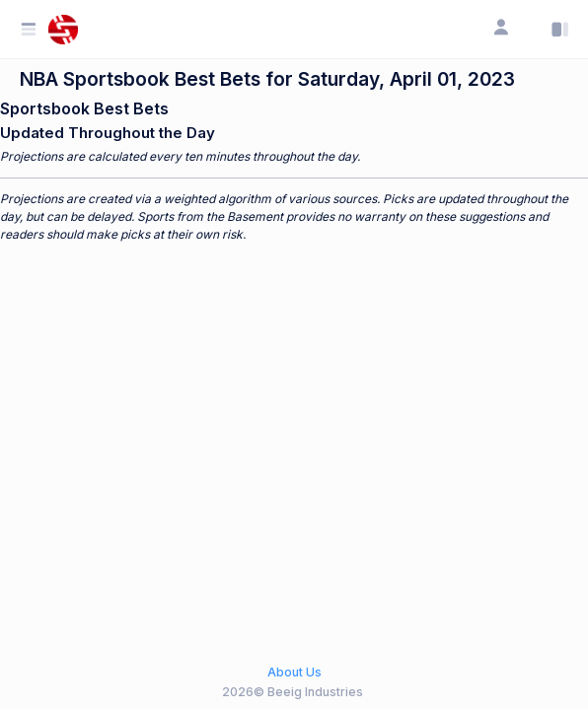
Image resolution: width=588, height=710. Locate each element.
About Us (294, 672)
